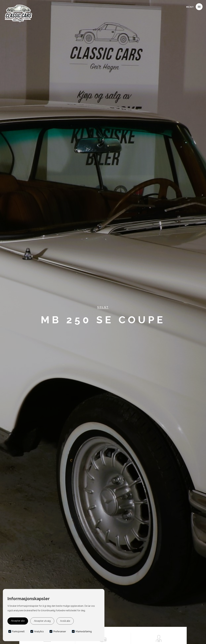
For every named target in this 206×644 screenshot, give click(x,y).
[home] (18, 6)
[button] (193, 7)
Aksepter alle (18, 621)
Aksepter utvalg (42, 621)
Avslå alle (65, 621)
